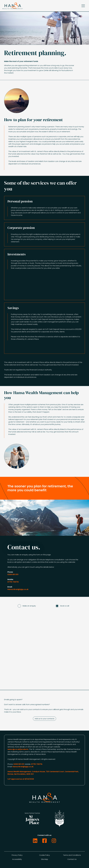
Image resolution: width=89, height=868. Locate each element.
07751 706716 (13, 582)
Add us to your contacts (44, 719)
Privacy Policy (17, 855)
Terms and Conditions (72, 855)
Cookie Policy (45, 855)
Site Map (45, 859)
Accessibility (17, 859)
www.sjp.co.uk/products (18, 749)
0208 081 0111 (13, 574)
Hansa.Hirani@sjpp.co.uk (18, 589)
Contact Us (72, 859)
